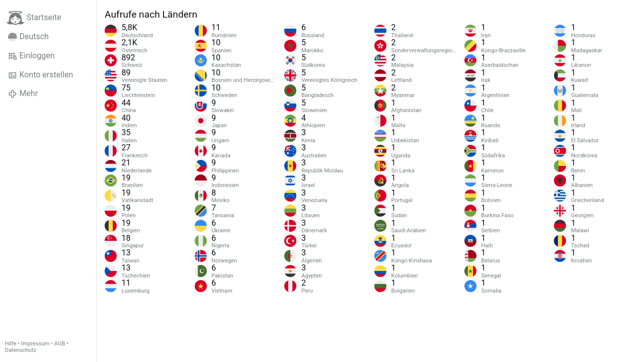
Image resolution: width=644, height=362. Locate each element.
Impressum (35, 344)
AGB (60, 344)
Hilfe (11, 344)
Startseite (34, 18)
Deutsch (28, 37)
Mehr (23, 94)
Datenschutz (21, 350)
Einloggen (31, 56)
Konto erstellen (41, 75)
